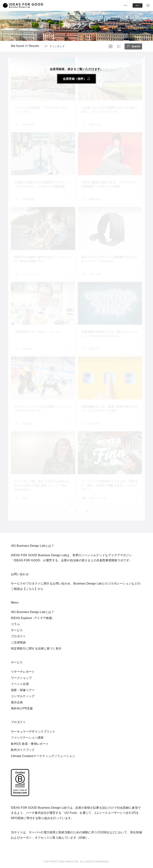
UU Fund (70, 813)
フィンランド (54, 46)
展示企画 (17, 702)
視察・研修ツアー (23, 690)
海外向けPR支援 (22, 708)
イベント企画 (20, 684)
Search (133, 46)
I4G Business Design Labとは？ (33, 612)
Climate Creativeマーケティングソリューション (43, 756)
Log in (115, 5)
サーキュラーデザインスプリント (33, 732)
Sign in (133, 5)
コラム (15, 624)
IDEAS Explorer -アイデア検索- (32, 618)
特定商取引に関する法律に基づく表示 (36, 648)
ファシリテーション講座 (27, 738)
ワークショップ (21, 678)
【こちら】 (30, 589)
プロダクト (18, 636)
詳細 (82, 838)
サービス (17, 630)
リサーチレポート (23, 672)
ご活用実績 (18, 642)
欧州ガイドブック (23, 750)
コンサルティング (23, 696)
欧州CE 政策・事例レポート (30, 744)
